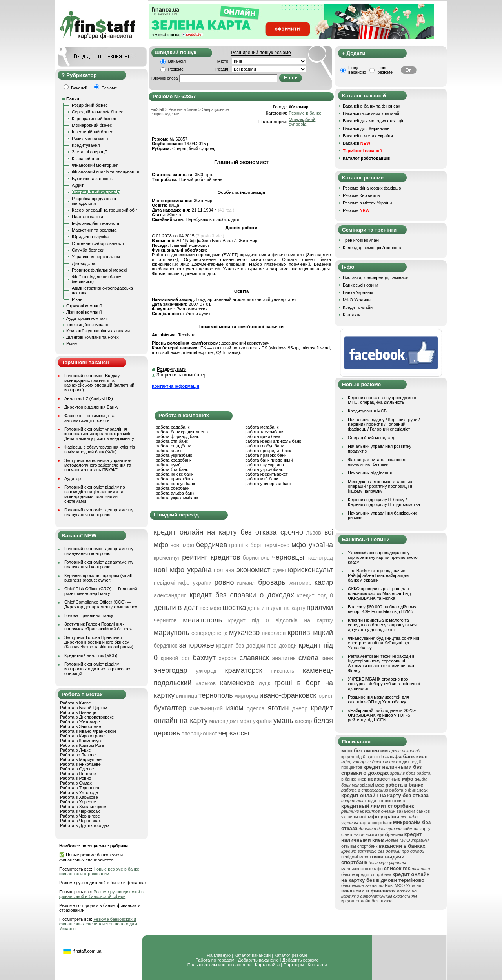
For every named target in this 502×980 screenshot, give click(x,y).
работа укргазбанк (174, 455)
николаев (274, 633)
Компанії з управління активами (98, 331)
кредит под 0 (315, 595)
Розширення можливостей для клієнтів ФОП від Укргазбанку (378, 699)
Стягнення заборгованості (98, 243)
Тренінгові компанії (362, 240)
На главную (219, 955)
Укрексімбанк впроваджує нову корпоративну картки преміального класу (383, 557)
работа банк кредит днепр (182, 432)
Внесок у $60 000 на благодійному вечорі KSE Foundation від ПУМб (382, 609)
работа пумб (168, 465)
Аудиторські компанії (87, 318)
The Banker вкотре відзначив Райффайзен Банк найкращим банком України (378, 575)
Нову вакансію (357, 70)
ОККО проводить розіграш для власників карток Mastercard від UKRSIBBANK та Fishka (379, 593)
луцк (265, 683)
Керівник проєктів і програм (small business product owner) (98, 578)
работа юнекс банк (175, 474)
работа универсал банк (268, 484)
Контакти (352, 315)
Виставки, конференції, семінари (376, 277)
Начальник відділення (370, 473)
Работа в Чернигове (80, 816)
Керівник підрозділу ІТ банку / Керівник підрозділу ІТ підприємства (384, 502)
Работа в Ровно (75, 778)
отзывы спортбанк (359, 846)
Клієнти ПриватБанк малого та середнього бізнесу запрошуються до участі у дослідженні (382, 625)
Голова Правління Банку (89, 615)
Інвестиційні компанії (87, 325)
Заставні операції (89, 152)
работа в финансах (409, 790)
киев (327, 658)
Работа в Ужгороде (79, 792)
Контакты (317, 965)
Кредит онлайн (358, 307)
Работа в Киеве (75, 703)
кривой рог (175, 658)
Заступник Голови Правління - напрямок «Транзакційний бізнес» (98, 626)
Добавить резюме (301, 960)
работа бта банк (172, 469)
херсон (228, 658)
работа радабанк (173, 427)
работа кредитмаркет (266, 474)
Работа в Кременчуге (81, 741)
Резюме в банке (305, 113)
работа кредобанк (174, 460)
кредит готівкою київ (385, 801)
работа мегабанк (262, 427)
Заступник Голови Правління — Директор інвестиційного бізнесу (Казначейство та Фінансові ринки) (99, 642)
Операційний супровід (96, 192)
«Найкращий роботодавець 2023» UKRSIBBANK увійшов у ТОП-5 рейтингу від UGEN (382, 715)
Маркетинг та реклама (94, 230)
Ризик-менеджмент (91, 139)
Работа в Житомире (80, 722)
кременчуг (167, 558)
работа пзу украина (265, 465)
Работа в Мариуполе (81, 759)
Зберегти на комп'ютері (182, 375)
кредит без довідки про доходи (256, 646)
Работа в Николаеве (80, 764)
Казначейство (85, 159)
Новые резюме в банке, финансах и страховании (100, 871)
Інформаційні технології (95, 223)
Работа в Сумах (76, 783)
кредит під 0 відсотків (363, 757)
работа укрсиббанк (264, 469)
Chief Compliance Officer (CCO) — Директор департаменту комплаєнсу (101, 604)
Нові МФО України (403, 885)
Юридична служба (90, 237)
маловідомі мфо (368, 785)
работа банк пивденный (269, 460)
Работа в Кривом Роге (82, 745)
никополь (282, 671)
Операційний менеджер (372, 438)
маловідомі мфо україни (241, 721)
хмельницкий (206, 708)
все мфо (210, 608)
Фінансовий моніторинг (95, 165)
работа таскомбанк (264, 432)
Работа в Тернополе (80, 788)
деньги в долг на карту (276, 608)
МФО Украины (357, 300)
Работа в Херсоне (78, 802)
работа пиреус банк (175, 484)
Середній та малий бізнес (97, 112)
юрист (325, 696)
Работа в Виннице (78, 712)
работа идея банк (263, 436)
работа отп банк (172, 441)
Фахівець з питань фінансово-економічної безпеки (378, 462)
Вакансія (177, 61)
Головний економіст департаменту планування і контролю (99, 512)
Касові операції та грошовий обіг (104, 210)
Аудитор (73, 478)
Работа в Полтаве (78, 774)
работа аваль (169, 451)
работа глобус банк (264, 446)
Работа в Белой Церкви (84, 708)
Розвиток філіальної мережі (99, 270)
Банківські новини (360, 285)
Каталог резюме (291, 955)
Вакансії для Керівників (366, 128)
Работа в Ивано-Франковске (88, 731)
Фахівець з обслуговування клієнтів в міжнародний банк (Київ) (100, 449)
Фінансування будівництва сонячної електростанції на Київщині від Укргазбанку (384, 643)
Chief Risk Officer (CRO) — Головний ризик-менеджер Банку (101, 591)
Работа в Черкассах (80, 811)
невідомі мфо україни (183, 583)
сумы (279, 570)
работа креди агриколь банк (273, 441)
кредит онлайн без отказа (367, 901)
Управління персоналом (96, 257)
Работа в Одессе (77, 769)
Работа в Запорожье (80, 726)
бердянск (166, 646)
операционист (199, 734)
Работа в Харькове (79, 797)
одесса (256, 708)
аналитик (284, 658)
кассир (303, 721)
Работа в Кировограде (82, 736)
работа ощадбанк (173, 446)
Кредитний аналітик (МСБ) (91, 655)
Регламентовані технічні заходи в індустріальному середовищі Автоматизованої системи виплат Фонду (381, 663)
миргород (246, 696)
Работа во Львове (78, 755)
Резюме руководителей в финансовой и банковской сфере (101, 894)
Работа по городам (215, 960)
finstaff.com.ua (87, 951)
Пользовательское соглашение (219, 965)
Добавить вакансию (258, 960)
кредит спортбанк (374, 874)
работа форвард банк (177, 436)
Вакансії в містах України (368, 136)
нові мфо (182, 545)
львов (314, 533)
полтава (224, 570)
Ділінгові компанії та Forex (93, 337)
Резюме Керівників (361, 195)
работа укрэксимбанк (177, 498)
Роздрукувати (172, 369)
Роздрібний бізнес (90, 105)
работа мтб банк (262, 479)
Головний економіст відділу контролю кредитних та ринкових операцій (97, 669)
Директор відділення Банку (91, 407)
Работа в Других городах (85, 825)
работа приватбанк (175, 479)
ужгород (206, 671)
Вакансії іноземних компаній (371, 113)
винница (187, 696)
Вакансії (356, 143)
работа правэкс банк (266, 455)
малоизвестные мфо (362, 869)
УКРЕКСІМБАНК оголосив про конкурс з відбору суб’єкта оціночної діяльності (384, 684)
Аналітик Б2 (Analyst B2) (89, 398)
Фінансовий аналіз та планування (105, 172)
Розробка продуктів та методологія (94, 201)
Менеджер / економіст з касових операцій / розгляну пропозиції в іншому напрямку (380, 486)
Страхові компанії (84, 306)
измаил (246, 583)
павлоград (320, 558)
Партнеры (294, 965)
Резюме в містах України (367, 203)
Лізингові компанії (84, 312)
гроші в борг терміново (259, 545)
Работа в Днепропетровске (87, 717)
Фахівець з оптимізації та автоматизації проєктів (89, 418)
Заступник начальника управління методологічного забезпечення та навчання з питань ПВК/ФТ (98, 465)
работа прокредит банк (268, 451)
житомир (300, 583)
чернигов (165, 620)
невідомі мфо (355, 857)
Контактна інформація (176, 386)
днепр (300, 708)
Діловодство (84, 263)
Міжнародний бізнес (92, 125)
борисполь (256, 558)
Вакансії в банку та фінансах (371, 106)
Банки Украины (358, 292)
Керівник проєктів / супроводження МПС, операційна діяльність (383, 400)
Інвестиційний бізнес (92, 132)
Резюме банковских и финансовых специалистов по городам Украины (98, 924)
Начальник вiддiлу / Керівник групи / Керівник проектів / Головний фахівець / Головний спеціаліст (384, 424)
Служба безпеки (88, 250)
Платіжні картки (87, 217)
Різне (77, 299)
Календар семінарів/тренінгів (372, 248)
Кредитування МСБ (367, 411)
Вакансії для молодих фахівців (374, 121)
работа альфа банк (175, 493)
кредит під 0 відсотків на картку (281, 620)
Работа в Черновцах (80, 821)
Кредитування (86, 145)
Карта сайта (267, 965)
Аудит (78, 185)
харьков (206, 683)
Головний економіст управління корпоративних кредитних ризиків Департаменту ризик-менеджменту (99, 434)
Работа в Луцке (75, 750)
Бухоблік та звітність (92, 179)
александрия (170, 595)
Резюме (176, 69)
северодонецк (209, 633)
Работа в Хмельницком (83, 807)
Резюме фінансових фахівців (372, 188)
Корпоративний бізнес (94, 119)
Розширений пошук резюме (261, 53)
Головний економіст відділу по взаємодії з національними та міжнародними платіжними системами (95, 494)
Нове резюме (385, 70)
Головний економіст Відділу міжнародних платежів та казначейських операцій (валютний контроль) (99, 383)
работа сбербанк (172, 488)
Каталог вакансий (252, 955)
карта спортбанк (376, 823)
